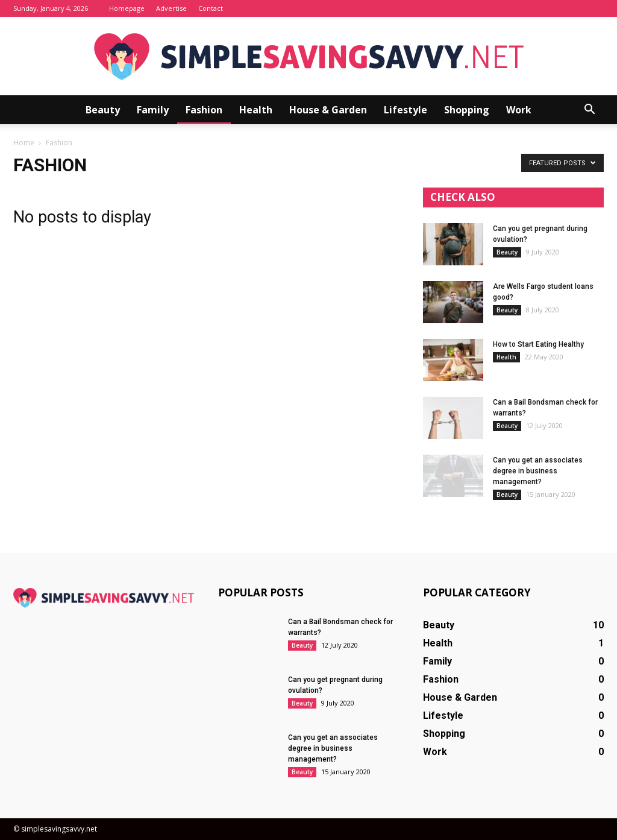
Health (256, 110)
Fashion (204, 110)
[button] (589, 110)
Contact (211, 8)
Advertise (171, 8)
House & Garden (328, 110)
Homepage (127, 8)
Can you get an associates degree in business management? (538, 471)
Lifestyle (406, 110)
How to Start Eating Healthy (538, 344)
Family (153, 110)
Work (519, 110)
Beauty (103, 110)
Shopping (467, 110)
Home (24, 143)
